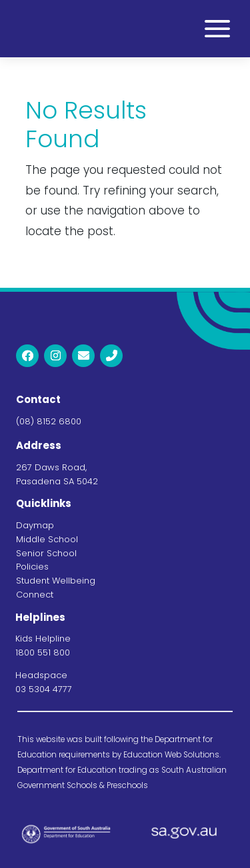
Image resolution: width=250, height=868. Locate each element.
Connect (35, 595)
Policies (32, 567)
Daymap (35, 525)
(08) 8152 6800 (49, 421)
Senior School (46, 553)
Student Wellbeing (56, 581)
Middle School (47, 539)
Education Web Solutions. (172, 755)
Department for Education (67, 770)
